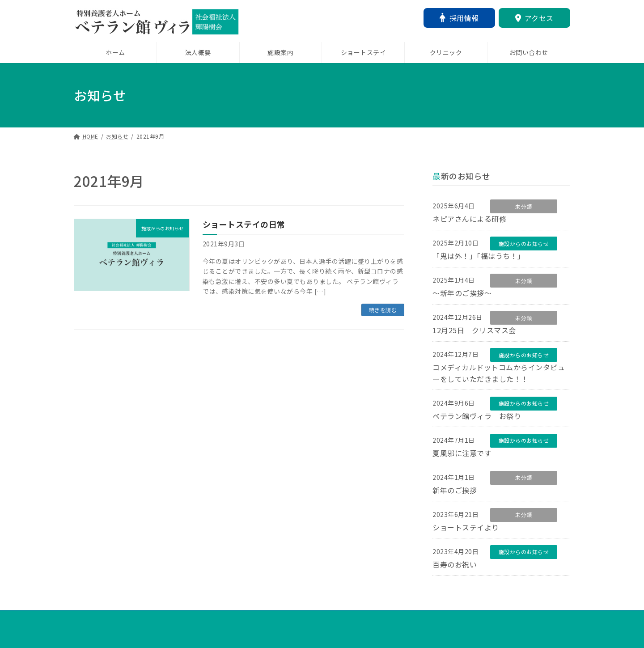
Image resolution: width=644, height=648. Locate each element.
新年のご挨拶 (455, 496)
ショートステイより (466, 534)
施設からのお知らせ (524, 244)
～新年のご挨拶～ (462, 295)
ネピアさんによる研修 (469, 219)
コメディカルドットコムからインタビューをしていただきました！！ (499, 377)
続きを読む (383, 310)
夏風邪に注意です (462, 458)
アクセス (534, 18)
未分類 (524, 206)
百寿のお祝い (455, 571)
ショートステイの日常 (244, 224)
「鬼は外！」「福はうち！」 (479, 257)
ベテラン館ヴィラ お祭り (477, 420)
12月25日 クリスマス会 (474, 333)
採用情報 (459, 18)
